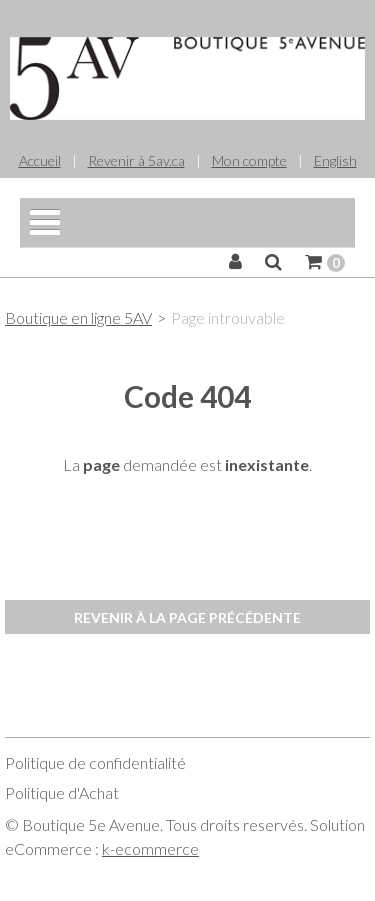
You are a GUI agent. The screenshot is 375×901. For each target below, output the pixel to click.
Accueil (40, 160)
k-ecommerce (150, 848)
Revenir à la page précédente (187, 617)
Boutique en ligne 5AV (78, 317)
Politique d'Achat (62, 792)
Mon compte (249, 160)
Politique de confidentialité (95, 762)
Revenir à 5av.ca (136, 160)
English (335, 160)
